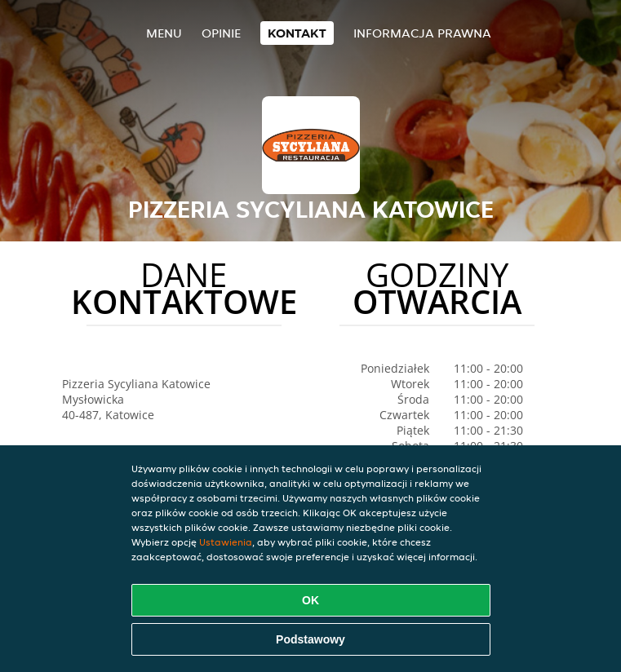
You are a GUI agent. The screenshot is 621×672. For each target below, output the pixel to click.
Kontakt (297, 33)
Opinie (221, 33)
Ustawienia (226, 542)
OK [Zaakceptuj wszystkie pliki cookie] (310, 600)
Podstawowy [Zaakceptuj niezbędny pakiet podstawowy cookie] (310, 639)
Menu (164, 33)
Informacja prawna (422, 33)
